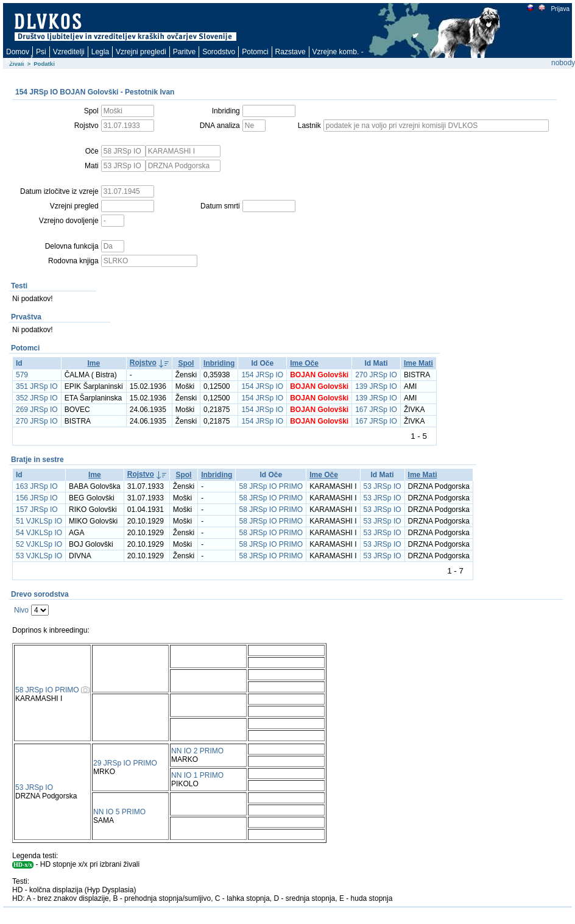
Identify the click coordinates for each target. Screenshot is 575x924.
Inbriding (219, 363)
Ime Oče (304, 363)
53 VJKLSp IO (39, 556)
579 (22, 375)
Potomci (255, 52)
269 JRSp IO (37, 410)
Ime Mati (418, 363)
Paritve (184, 52)
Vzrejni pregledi (141, 52)
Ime (93, 363)
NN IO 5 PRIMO (119, 812)
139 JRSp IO (376, 386)
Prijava (560, 9)
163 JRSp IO (37, 486)
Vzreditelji (69, 52)
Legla (100, 52)
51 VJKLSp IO (39, 521)
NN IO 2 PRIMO (197, 751)
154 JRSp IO (262, 375)
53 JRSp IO (383, 486)
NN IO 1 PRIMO (197, 775)
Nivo (21, 610)
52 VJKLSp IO (39, 544)
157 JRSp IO (37, 510)
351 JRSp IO (37, 386)
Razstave (291, 52)
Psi (41, 52)
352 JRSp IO (37, 398)
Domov (18, 52)
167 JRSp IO (376, 410)
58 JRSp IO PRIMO (271, 486)
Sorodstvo (219, 52)
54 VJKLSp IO (39, 533)
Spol (186, 363)
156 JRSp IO (37, 498)
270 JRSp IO (376, 375)
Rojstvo (143, 363)
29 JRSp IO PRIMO (125, 763)
